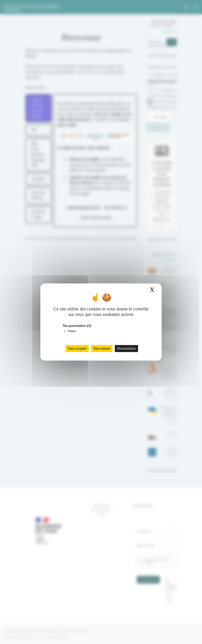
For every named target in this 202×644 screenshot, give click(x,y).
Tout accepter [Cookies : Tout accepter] (77, 348)
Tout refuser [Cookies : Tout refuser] (102, 348)
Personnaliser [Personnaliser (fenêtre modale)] (126, 348)
